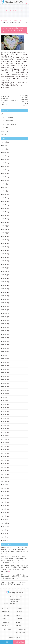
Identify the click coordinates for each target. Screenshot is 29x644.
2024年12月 (4, 184)
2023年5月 (4, 250)
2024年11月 (4, 187)
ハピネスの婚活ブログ (15, 21)
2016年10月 (4, 527)
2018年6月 (4, 457)
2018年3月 (4, 467)
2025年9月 (4, 153)
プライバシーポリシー (21, 633)
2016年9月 (4, 530)
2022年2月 (4, 303)
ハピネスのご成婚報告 (7, 117)
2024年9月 (4, 194)
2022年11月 (4, 271)
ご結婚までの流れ (6, 622)
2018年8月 (4, 450)
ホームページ (5, 608)
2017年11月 (4, 481)
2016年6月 (4, 541)
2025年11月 (4, 146)
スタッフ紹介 (5, 626)
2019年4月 (4, 422)
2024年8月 (4, 198)
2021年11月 (4, 313)
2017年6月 (4, 499)
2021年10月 (4, 317)
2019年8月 (4, 408)
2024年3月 (4, 215)
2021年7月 (4, 327)
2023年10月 (4, 233)
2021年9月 (4, 320)
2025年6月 (4, 163)
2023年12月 (4, 226)
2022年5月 (4, 292)
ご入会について (5, 612)
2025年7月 (4, 160)
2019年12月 (4, 394)
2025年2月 (4, 177)
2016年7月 (4, 537)
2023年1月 (4, 264)
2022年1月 (4, 306)
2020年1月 (4, 390)
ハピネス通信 (4, 128)
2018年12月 (4, 436)
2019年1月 (4, 432)
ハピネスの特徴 (5, 615)
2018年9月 (4, 446)
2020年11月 (4, 355)
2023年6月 (4, 247)
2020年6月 (4, 373)
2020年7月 (4, 369)
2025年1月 (4, 180)
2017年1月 (4, 516)
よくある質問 (19, 619)
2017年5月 (4, 502)
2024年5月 (4, 208)
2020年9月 (4, 362)
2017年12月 (4, 478)
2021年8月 (4, 324)
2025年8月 (4, 156)
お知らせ (3, 114)
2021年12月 (4, 310)
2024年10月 (4, 191)
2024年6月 (4, 205)
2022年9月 (4, 278)
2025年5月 (4, 167)
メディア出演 (4, 131)
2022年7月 (4, 285)
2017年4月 (4, 506)
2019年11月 (4, 397)
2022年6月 (4, 289)
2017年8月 (4, 492)
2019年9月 (4, 404)
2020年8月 (4, 366)
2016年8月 (4, 534)
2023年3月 (4, 257)
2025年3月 (4, 174)
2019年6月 (4, 415)
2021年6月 (4, 331)
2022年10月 (4, 275)
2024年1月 (4, 222)
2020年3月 (4, 383)
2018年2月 (4, 471)
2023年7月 (4, 243)
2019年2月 (4, 429)
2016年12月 (4, 520)
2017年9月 (4, 488)
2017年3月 (4, 509)
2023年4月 (4, 254)
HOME (5, 21)
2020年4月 (4, 380)
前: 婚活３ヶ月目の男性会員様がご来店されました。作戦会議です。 (5, 100)
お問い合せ (19, 626)
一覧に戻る (15, 100)
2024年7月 (4, 201)
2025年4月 (4, 170)
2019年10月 (4, 401)
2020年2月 (4, 387)
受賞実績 (3, 135)
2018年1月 (4, 474)
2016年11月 (4, 523)
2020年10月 (4, 359)
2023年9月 (4, 236)
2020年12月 (4, 352)
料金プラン (4, 619)
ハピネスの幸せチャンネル (8, 124)
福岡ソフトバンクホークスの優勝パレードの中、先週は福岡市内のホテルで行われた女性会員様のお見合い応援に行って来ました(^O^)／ (14, 577)
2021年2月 (4, 345)
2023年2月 (4, 261)
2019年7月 (4, 411)
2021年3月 (4, 341)
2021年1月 (4, 348)
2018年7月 (4, 453)
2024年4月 (4, 212)
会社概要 (18, 622)
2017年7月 (4, 495)
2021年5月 (4, 334)
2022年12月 (4, 268)
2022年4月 (4, 296)
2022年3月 (4, 299)
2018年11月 (4, 439)
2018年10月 (4, 443)
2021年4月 (4, 338)
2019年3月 (4, 425)
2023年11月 (4, 229)
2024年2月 (4, 219)
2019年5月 (4, 418)
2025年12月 (4, 142)
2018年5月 (4, 460)
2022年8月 (4, 282)
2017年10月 (4, 485)
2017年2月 (4, 513)
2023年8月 (4, 240)
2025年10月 (4, 149)
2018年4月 (4, 464)
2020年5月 (4, 376)
